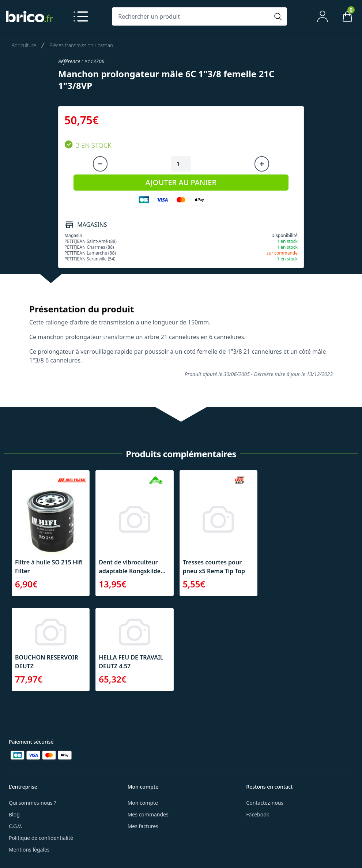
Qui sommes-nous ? (33, 803)
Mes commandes (148, 814)
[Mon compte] (323, 16)
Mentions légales (29, 850)
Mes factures (143, 826)
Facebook (258, 814)
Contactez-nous (265, 803)
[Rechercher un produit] (192, 16)
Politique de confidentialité (41, 838)
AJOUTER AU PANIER (181, 182)
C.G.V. (15, 826)
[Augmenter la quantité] (262, 164)
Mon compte (143, 803)
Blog (14, 814)
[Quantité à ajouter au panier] (181, 164)
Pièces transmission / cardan (81, 45)
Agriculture (24, 45)
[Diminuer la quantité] (100, 164)
